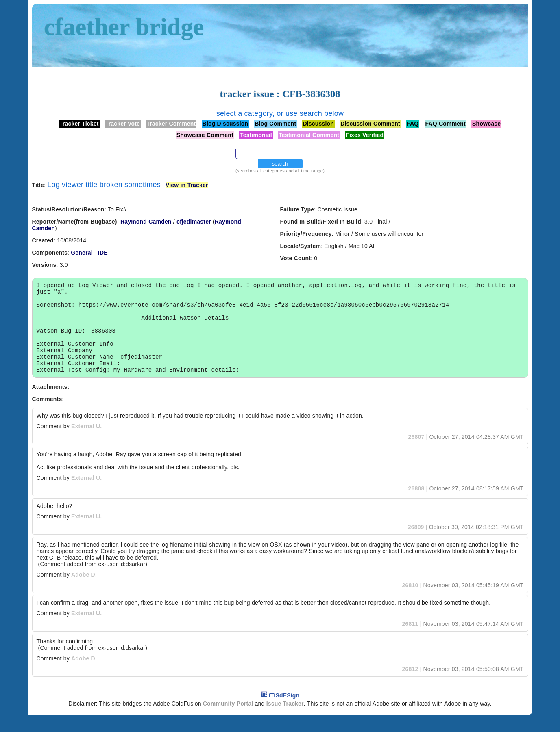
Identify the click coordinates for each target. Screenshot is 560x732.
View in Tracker (187, 185)
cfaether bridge (124, 27)
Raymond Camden (146, 222)
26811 (410, 641)
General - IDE (89, 253)
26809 (416, 544)
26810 (410, 602)
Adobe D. (84, 592)
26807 (416, 454)
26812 (410, 686)
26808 (416, 505)
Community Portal (228, 721)
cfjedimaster (194, 222)
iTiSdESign (284, 712)
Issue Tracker (285, 721)
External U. (86, 443)
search (280, 164)
